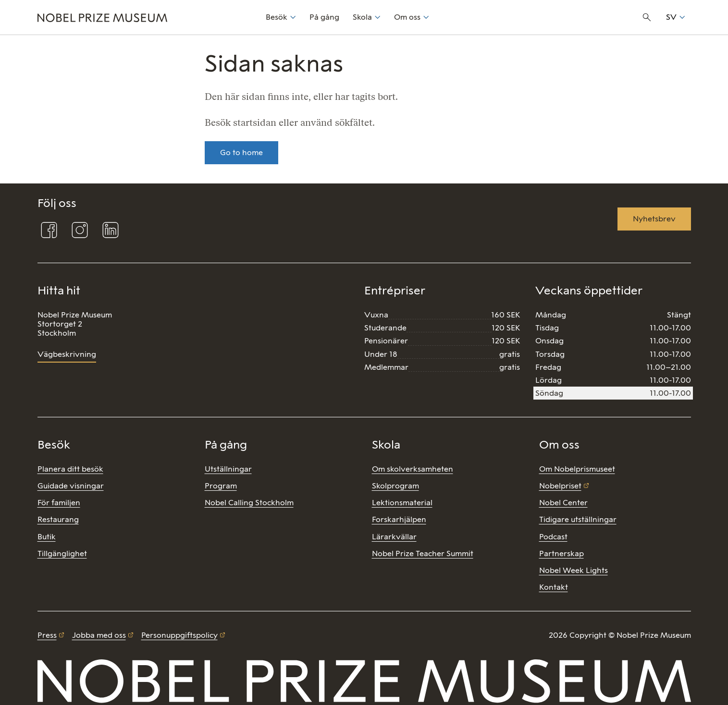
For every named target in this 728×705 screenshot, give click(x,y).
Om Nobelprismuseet (577, 469)
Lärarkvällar (394, 537)
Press (47, 635)
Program (221, 486)
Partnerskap (561, 553)
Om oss (407, 17)
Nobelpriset (560, 486)
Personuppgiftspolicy (179, 635)
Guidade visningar (71, 486)
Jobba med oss (99, 635)
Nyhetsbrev (654, 219)
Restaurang (58, 519)
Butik (47, 537)
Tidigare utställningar (578, 519)
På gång (324, 17)
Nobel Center (563, 503)
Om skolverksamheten (413, 469)
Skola (362, 17)
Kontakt (554, 587)
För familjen (59, 503)
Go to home (241, 152)
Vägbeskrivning (67, 354)
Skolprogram (395, 486)
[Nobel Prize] (146, 17)
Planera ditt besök (70, 469)
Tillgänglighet (62, 553)
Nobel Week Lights (574, 570)
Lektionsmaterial (402, 503)
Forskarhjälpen (399, 519)
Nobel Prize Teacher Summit (423, 553)
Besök (277, 17)
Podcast (553, 537)
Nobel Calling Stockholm (249, 503)
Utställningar (228, 469)
